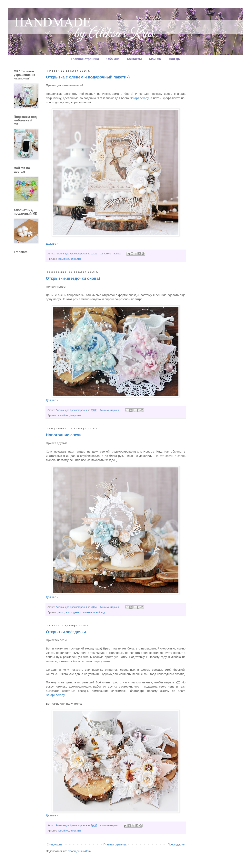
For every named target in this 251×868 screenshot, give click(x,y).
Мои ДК (174, 59)
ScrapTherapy (139, 98)
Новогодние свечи (64, 435)
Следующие (55, 844)
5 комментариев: (110, 410)
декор (61, 612)
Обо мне (113, 59)
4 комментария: (110, 825)
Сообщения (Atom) (80, 851)
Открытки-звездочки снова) (73, 278)
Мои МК (155, 59)
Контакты (134, 59)
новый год (63, 259)
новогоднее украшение (79, 612)
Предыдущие (176, 844)
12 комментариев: (111, 254)
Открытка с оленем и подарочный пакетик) (88, 77)
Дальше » (52, 244)
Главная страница (85, 59)
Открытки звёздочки (66, 632)
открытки (75, 259)
